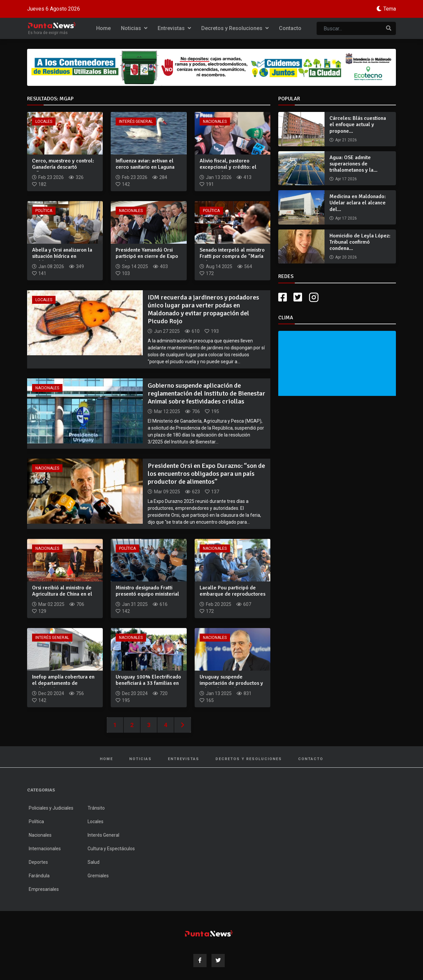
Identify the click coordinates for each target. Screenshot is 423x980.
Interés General (136, 122)
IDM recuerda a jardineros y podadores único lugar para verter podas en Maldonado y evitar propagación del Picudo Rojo (203, 309)
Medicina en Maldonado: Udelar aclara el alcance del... (358, 203)
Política (44, 211)
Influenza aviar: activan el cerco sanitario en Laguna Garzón (145, 167)
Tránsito (96, 808)
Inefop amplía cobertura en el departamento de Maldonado (63, 683)
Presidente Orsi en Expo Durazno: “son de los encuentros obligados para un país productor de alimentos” (206, 474)
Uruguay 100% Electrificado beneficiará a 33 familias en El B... (148, 683)
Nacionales (215, 122)
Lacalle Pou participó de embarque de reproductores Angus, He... (232, 594)
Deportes (38, 862)
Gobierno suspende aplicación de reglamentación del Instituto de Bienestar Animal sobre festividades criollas (207, 393)
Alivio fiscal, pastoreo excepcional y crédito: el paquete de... (228, 167)
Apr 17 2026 (346, 179)
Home (103, 28)
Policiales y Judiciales (51, 808)
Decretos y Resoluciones (235, 28)
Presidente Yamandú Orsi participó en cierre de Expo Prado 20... (147, 256)
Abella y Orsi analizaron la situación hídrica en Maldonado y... (62, 256)
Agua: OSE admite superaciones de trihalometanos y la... (353, 164)
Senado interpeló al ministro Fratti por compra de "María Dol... (232, 256)
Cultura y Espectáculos (111, 849)
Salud (94, 862)
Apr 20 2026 (346, 257)
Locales (44, 122)
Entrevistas (174, 28)
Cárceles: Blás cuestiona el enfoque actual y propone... (358, 124)
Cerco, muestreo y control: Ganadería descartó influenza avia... (63, 167)
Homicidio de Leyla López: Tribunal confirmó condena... (360, 242)
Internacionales (45, 849)
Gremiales (98, 876)
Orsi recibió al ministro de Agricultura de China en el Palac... (62, 594)
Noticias (134, 28)
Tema (390, 9)
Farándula (39, 876)
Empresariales (44, 889)
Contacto (290, 28)
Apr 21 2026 (346, 140)
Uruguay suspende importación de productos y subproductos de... (231, 683)
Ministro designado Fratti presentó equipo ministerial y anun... (147, 594)
